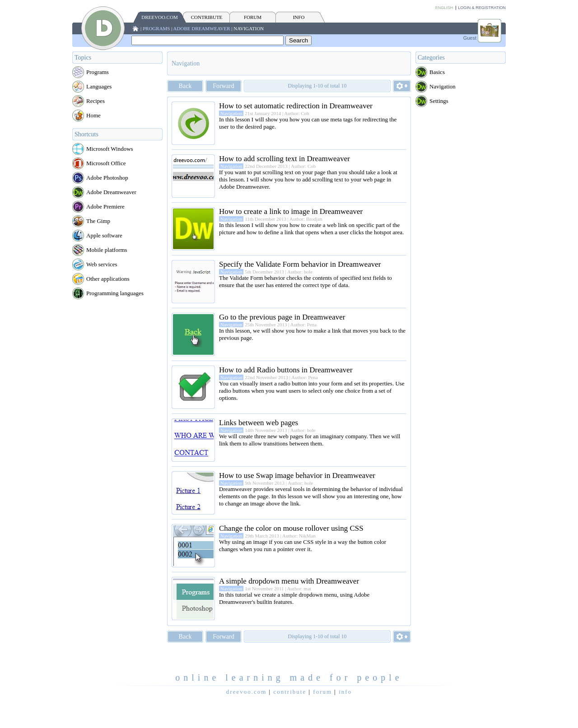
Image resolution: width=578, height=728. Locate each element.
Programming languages (115, 293)
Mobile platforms (107, 250)
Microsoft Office (106, 163)
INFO (299, 17)
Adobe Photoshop (107, 178)
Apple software (104, 235)
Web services (102, 264)
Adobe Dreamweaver (202, 28)
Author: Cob (296, 113)
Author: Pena (303, 325)
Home (93, 115)
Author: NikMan (299, 536)
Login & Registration (482, 8)
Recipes (96, 101)
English (444, 8)
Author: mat (299, 589)
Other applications (108, 279)
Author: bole (300, 272)
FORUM (253, 17)
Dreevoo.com (159, 17)
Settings (439, 101)
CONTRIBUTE (207, 17)
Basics (437, 72)
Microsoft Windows (110, 149)
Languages (99, 86)
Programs (156, 28)
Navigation (249, 28)
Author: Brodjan (306, 219)
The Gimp (98, 221)
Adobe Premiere (105, 206)
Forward (223, 86)
